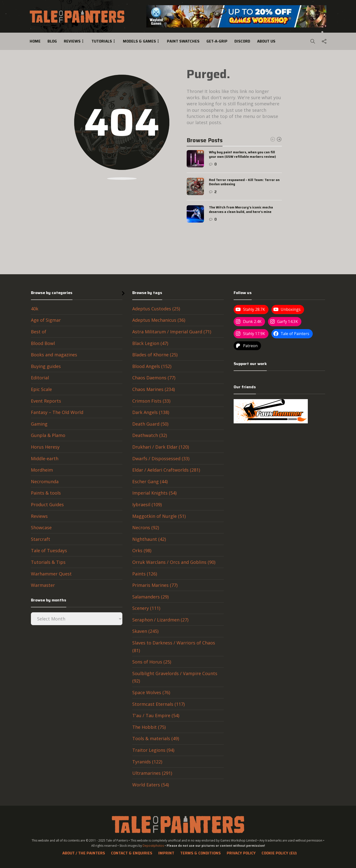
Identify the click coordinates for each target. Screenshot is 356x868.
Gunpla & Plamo (48, 435)
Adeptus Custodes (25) (156, 309)
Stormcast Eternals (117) (158, 704)
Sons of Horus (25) (152, 662)
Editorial (40, 378)
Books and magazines (54, 355)
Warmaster (43, 585)
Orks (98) (142, 550)
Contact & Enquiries (132, 853)
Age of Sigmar (46, 320)
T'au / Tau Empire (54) (156, 715)
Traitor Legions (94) (153, 750)
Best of (39, 332)
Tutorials (102, 41)
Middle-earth (45, 458)
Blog (52, 41)
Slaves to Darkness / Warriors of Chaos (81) (174, 647)
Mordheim (42, 470)
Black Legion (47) (150, 343)
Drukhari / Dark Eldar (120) (161, 447)
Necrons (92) (146, 527)
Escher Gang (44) (150, 481)
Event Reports (46, 401)
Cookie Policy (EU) (279, 853)
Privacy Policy (241, 853)
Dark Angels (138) (151, 412)
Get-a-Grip (217, 41)
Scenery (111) (146, 608)
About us (266, 41)
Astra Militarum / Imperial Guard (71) (172, 332)
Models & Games (139, 41)
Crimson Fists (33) (151, 401)
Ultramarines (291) (152, 773)
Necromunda (45, 481)
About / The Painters (84, 853)
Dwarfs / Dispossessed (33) (161, 458)
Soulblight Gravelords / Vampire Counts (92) (175, 677)
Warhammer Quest (51, 574)
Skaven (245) (145, 631)
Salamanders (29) (150, 597)
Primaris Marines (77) (155, 585)
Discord (242, 41)
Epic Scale (41, 389)
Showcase (41, 527)
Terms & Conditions (200, 853)
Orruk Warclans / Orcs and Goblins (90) (174, 562)
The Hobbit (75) (149, 727)
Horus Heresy (45, 447)
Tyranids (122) (147, 762)
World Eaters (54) (151, 785)
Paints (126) (145, 574)
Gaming (39, 424)
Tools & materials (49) (156, 738)
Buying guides (46, 366)
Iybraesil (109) (147, 504)
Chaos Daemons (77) (154, 378)
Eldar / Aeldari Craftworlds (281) (166, 470)
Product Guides (47, 504)
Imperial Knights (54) (154, 493)
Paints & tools (46, 493)
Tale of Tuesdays (49, 550)
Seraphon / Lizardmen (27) (160, 620)
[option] (234, 186)
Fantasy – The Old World (57, 412)
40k (35, 309)
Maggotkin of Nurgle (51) (159, 516)
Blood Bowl (43, 343)
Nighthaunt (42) (149, 539)
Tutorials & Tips (48, 562)
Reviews (72, 41)
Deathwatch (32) (150, 435)
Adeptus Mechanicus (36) (159, 320)
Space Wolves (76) (151, 692)
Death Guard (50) (150, 424)
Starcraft (41, 539)
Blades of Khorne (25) (155, 355)
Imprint (166, 853)
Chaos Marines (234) (154, 389)
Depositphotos (153, 846)
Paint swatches (183, 41)
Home (35, 41)
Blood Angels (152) (152, 366)
